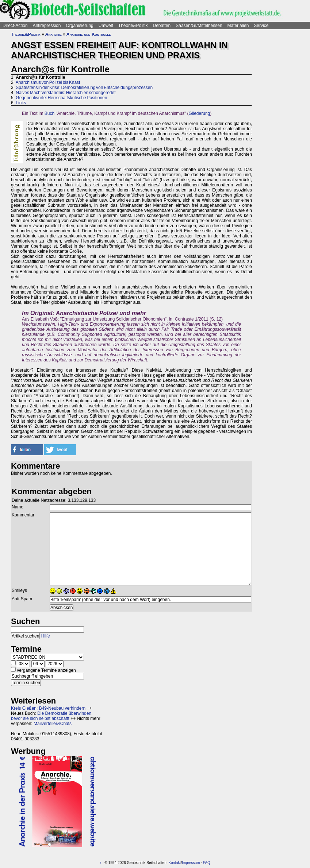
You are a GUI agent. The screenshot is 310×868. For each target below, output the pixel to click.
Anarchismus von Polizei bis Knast (48, 82)
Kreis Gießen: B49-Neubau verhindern (48, 708)
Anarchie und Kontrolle (89, 34)
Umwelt (106, 26)
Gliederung (200, 113)
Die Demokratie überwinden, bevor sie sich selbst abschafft (52, 716)
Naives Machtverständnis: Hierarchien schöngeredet (66, 93)
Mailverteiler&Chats (53, 724)
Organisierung (79, 26)
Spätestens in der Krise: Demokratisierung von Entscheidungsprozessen (84, 88)
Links (21, 103)
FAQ (207, 863)
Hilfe (46, 636)
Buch (49, 113)
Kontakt (175, 863)
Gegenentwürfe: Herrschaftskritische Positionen (61, 98)
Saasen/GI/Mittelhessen (199, 26)
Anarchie (53, 34)
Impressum (191, 863)
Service (261, 26)
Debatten (162, 26)
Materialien (238, 26)
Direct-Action (15, 26)
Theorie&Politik (133, 26)
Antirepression (47, 26)
